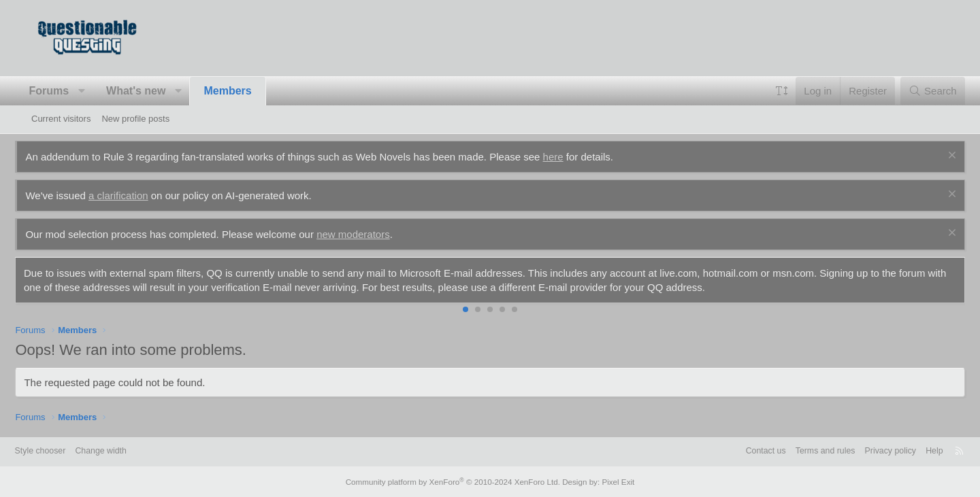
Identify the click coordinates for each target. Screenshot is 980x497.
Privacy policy (865, 451)
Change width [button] (128, 451)
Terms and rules (796, 451)
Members (244, 91)
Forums (65, 91)
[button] (98, 91)
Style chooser (64, 451)
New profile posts (135, 119)
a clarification (135, 195)
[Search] (916, 91)
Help (911, 451)
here (569, 157)
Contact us (734, 451)
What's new (152, 91)
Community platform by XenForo (455, 481)
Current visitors (61, 119)
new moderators (370, 234)
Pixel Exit (611, 481)
